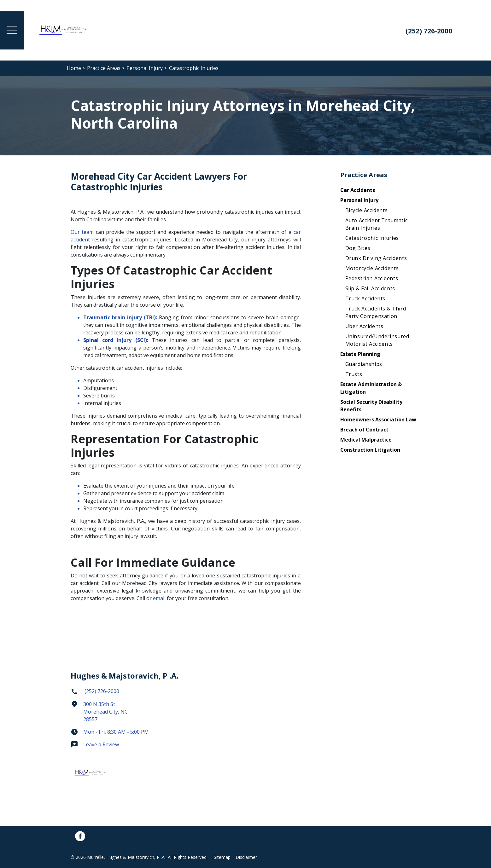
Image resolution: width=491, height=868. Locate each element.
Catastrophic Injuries (372, 238)
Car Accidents (358, 190)
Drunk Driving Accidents (376, 258)
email (160, 598)
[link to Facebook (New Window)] (80, 836)
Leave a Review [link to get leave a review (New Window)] (95, 744)
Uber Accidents (364, 326)
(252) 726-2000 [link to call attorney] (95, 691)
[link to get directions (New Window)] (126, 714)
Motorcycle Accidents (372, 268)
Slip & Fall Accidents (370, 288)
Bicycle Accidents (367, 210)
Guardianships (364, 364)
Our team (82, 232)
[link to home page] (64, 30)
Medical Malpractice (366, 440)
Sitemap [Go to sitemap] (222, 857)
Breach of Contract (364, 430)
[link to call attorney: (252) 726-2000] (427, 32)
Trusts (354, 374)
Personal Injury (359, 200)
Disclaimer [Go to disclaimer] (246, 857)
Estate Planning (360, 354)
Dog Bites (358, 248)
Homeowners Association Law (378, 420)
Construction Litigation (370, 450)
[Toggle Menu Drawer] (12, 30)
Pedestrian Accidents (372, 278)
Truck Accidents (365, 298)
